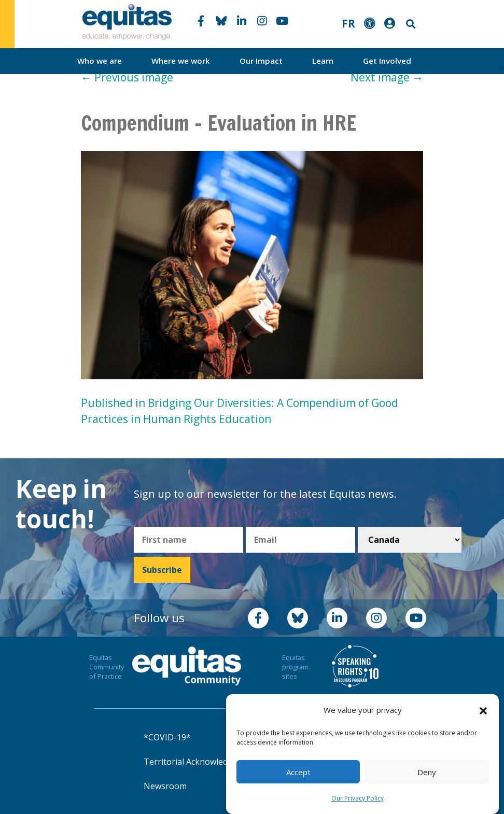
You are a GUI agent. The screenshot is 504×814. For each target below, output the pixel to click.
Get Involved (387, 61)
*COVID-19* (167, 737)
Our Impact (261, 61)
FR (348, 23)
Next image (387, 77)
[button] (483, 710)
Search (410, 24)
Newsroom (165, 786)
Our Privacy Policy (358, 798)
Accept (298, 772)
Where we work (181, 61)
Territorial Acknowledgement (201, 762)
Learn (323, 61)
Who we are (100, 61)
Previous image (127, 77)
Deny (427, 772)
